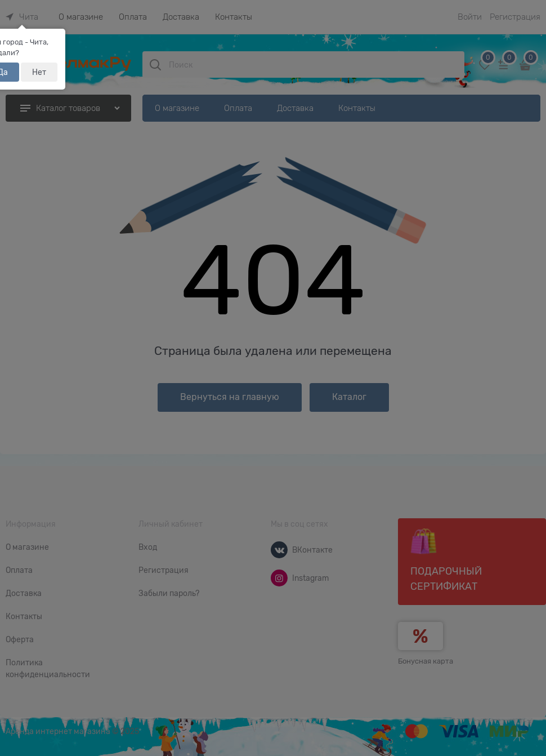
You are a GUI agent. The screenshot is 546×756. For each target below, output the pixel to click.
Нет (39, 72)
